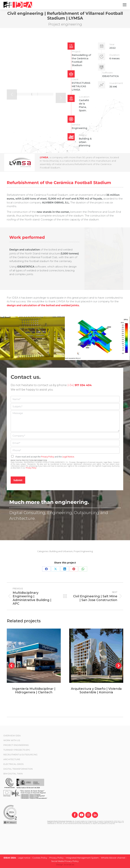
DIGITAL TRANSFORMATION (18, 769)
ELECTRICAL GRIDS (13, 764)
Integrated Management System (82, 858)
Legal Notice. (68, 457)
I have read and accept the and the (45, 457)
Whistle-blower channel (113, 858)
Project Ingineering (83, 551)
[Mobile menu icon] (125, 5)
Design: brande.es (65, 865)
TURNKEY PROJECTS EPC (17, 750)
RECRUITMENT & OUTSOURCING (20, 755)
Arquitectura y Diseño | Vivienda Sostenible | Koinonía (96, 691)
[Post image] (34, 656)
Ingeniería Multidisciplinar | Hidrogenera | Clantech (34, 691)
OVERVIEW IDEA (12, 736)
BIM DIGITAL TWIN (13, 774)
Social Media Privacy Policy (65, 861)
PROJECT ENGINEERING (16, 745)
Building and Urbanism (61, 551)
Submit (18, 480)
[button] (12, 94)
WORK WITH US (12, 740)
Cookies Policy (40, 858)
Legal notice (24, 858)
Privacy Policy (48, 457)
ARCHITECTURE (12, 759)
